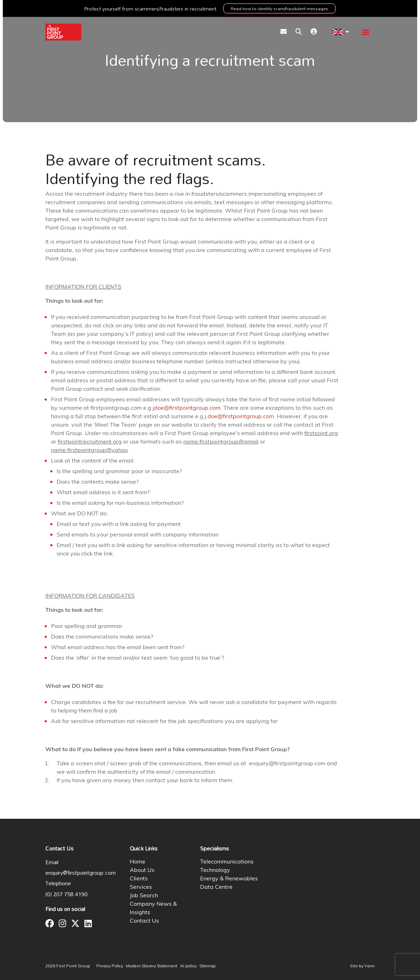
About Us (142, 871)
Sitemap (208, 966)
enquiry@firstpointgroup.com (81, 873)
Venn (370, 966)
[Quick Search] (299, 32)
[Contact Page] (284, 32)
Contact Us (144, 921)
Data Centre (216, 887)
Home (138, 862)
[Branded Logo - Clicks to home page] (63, 32)
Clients (139, 879)
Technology (215, 871)
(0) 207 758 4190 (66, 894)
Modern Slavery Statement (152, 966)
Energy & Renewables (229, 879)
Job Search (144, 896)
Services (141, 887)
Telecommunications (227, 862)
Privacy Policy (110, 966)
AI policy (188, 966)
